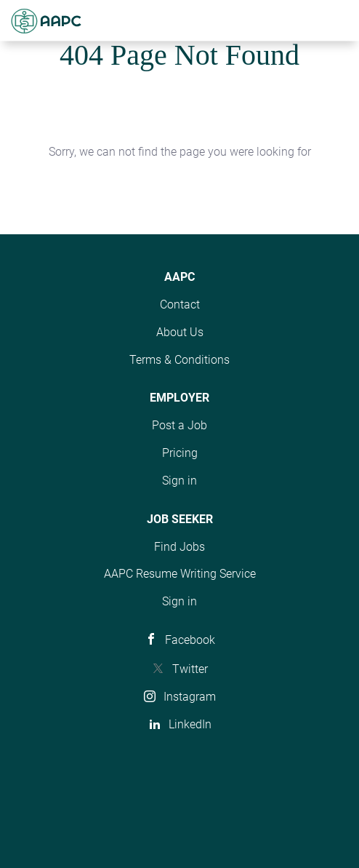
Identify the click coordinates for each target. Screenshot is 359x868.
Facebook (190, 640)
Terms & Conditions (179, 360)
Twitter (190, 669)
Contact (180, 304)
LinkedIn (190, 724)
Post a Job (179, 425)
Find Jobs (179, 547)
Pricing (180, 453)
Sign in (179, 481)
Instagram (190, 697)
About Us (180, 332)
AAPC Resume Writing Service (180, 574)
